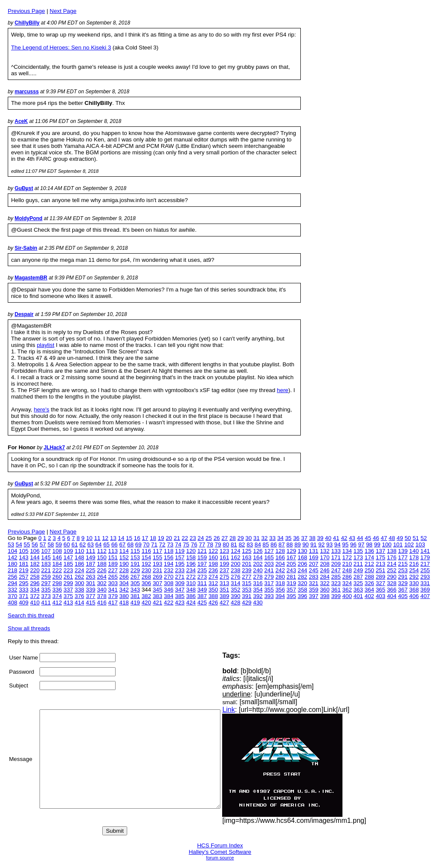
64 (99, 544)
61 (75, 544)
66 (115, 544)
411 (46, 603)
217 (425, 564)
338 (79, 590)
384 (168, 596)
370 (12, 596)
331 (425, 583)
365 (380, 590)
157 (180, 557)
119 (180, 551)
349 (202, 590)
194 (168, 564)
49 (400, 538)
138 (391, 551)
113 (113, 551)
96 (353, 544)
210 (347, 564)
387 (202, 596)
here (283, 390)
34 (280, 538)
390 (235, 596)
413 (68, 603)
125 (247, 551)
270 (168, 577)
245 (314, 570)
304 (124, 583)
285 (336, 577)
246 (325, 570)
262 (79, 577)
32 (264, 538)
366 (391, 590)
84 (258, 544)
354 (258, 590)
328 (391, 583)
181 (24, 564)
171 (336, 557)
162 (235, 557)
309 (180, 583)
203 (269, 564)
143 (24, 557)
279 (269, 577)
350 (213, 590)
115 (135, 551)
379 (113, 596)
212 (370, 564)
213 (380, 564)
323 (336, 583)
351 (224, 590)
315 (247, 583)
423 (180, 603)
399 (336, 596)
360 (325, 590)
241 (269, 570)
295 (24, 583)
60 (67, 544)
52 (424, 538)
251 (380, 570)
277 (247, 577)
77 (202, 544)
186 (79, 564)
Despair (24, 314)
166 (280, 557)
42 (344, 538)
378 (102, 596)
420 (146, 603)
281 (291, 577)
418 (124, 603)
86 (274, 544)
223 (68, 570)
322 (325, 583)
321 (314, 583)
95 (345, 544)
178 (414, 557)
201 (247, 564)
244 (302, 570)
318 (280, 583)
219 (24, 570)
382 (146, 596)
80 (226, 544)
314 (235, 583)
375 (68, 596)
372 (35, 596)
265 (113, 577)
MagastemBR (31, 278)
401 (358, 596)
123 (224, 551)
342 (124, 590)
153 (135, 557)
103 (420, 544)
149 (91, 557)
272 (191, 577)
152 (124, 557)
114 (124, 551)
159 (202, 557)
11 (97, 538)
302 (102, 583)
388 (213, 596)
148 (79, 557)
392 (258, 596)
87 (282, 544)
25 (209, 538)
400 (347, 596)
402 (370, 596)
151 (113, 557)
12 (105, 538)
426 (213, 603)
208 (325, 564)
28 (233, 538)
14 (121, 538)
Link (250, 710)
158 (191, 557)
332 (12, 590)
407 (425, 596)
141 (425, 551)
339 (91, 590)
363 (358, 590)
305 (135, 583)
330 (414, 583)
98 (369, 544)
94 (338, 544)
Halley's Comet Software (220, 852)
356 (280, 590)
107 (46, 551)
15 (129, 538)
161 (224, 557)
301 (91, 583)
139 (403, 551)
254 (414, 570)
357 (291, 590)
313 (224, 583)
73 (170, 544)
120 (191, 551)
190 (124, 564)
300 (79, 583)
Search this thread (31, 615)
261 (68, 577)
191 (135, 564)
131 (314, 551)
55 (27, 544)
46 (376, 538)
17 (145, 538)
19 (161, 538)
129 (291, 551)
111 (91, 551)
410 (35, 603)
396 (302, 596)
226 (102, 570)
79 (218, 544)
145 (46, 557)
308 (168, 583)
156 (168, 557)
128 (280, 551)
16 (137, 538)
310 (191, 583)
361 (336, 590)
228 (124, 570)
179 (425, 557)
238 (235, 570)
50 (408, 538)
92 (322, 544)
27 (225, 538)
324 (347, 583)
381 (135, 596)
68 (130, 544)
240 (258, 570)
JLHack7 (54, 448)
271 (180, 577)
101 (398, 544)
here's (42, 409)
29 (240, 538)
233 (180, 570)
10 (89, 538)
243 (291, 570)
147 (68, 557)
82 (242, 544)
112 (102, 551)
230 (146, 570)
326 (370, 583)
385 (180, 596)
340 (102, 590)
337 (68, 590)
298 (57, 583)
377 (91, 596)
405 (403, 596)
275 (224, 577)
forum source (220, 858)
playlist (46, 345)
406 (414, 596)
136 (370, 551)
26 (217, 538)
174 (370, 557)
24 (201, 538)
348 (191, 590)
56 (35, 544)
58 (51, 544)
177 (403, 557)
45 (368, 538)
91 (313, 544)
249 (358, 570)
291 (403, 577)
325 (358, 583)
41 (336, 538)
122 (213, 551)
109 (68, 551)
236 (213, 570)
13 (113, 538)
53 (11, 544)
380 (124, 596)
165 (269, 557)
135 (358, 551)
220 (35, 570)
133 (336, 551)
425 (202, 603)
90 (306, 544)
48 (392, 538)
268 (146, 577)
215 (403, 564)
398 (325, 596)
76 (194, 544)
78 (210, 544)
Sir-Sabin (26, 248)
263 (91, 577)
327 (380, 583)
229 (135, 570)
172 (347, 557)
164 (258, 557)
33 (273, 538)
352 (235, 590)
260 (57, 577)
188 (102, 564)
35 (289, 538)
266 (124, 577)
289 (380, 577)
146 (57, 557)
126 (258, 551)
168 (302, 557)
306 (146, 583)
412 (57, 603)
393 (269, 596)
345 (157, 590)
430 (258, 603)
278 (258, 577)
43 (352, 538)
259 (46, 577)
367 (403, 590)
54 (19, 544)
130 (302, 551)
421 (157, 603)
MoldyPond (29, 218)
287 (358, 577)
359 (314, 590)
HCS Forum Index (220, 845)
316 (258, 583)
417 (113, 603)
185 (68, 564)
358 (302, 590)
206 (302, 564)
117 (157, 551)
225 (91, 570)
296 (35, 583)
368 (414, 590)
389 (224, 596)
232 (168, 570)
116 (146, 551)
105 (24, 551)
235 (202, 570)
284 (325, 577)
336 (57, 590)
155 (157, 557)
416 (102, 603)
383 (157, 596)
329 (403, 583)
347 (180, 590)
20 (169, 538)
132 (325, 551)
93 (329, 544)
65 (106, 544)
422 (168, 603)
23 (193, 538)
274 (213, 577)
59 (59, 544)
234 (191, 570)
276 (235, 577)
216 (414, 564)
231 (157, 570)
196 (191, 564)
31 (257, 538)
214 (391, 564)
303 (113, 583)
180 (12, 564)
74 (178, 544)
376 (79, 596)
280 (280, 577)
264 (102, 577)
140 (414, 551)
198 (213, 564)
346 (168, 590)
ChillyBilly (27, 23)
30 (249, 538)
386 (191, 596)
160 (213, 557)
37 (304, 538)
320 (302, 583)
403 (380, 596)
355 (269, 590)
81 (234, 544)
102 (409, 544)
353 (247, 590)
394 (280, 596)
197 (202, 564)
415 (91, 603)
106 (35, 551)
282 (302, 577)
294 (12, 583)
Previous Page (26, 11)
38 (312, 538)
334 (35, 590)
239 (247, 570)
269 (157, 577)
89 (298, 544)
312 (213, 583)
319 (291, 583)
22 (185, 538)
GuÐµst (24, 188)
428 (235, 603)
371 (24, 596)
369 (425, 590)
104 (12, 551)
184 (57, 564)
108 (57, 551)
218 (12, 570)
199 (224, 564)
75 (186, 544)
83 (250, 544)
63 (90, 544)
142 (12, 557)
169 (314, 557)
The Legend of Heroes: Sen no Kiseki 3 (61, 48)
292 (414, 577)
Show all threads (29, 628)
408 (12, 603)
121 (202, 551)
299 (68, 583)
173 (358, 557)
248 (347, 570)
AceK (21, 121)
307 (157, 583)
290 (391, 577)
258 (35, 577)
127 (269, 551)
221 (46, 570)
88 (290, 544)
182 (35, 564)
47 (384, 538)
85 (266, 544)
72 (162, 544)
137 (380, 551)
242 (280, 570)
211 (358, 564)
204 (280, 564)
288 (370, 577)
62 (83, 544)
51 (416, 538)
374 (57, 596)
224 (79, 570)
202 (258, 564)
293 (425, 577)
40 (328, 538)
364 (370, 590)
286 (347, 577)
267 (135, 577)
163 (247, 557)
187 (91, 564)
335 (46, 590)
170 (325, 557)
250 (370, 570)
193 (157, 564)
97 (361, 544)
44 (360, 538)
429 (247, 603)
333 (24, 590)
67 (122, 544)
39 (320, 538)
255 (425, 570)
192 (146, 564)
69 (139, 544)
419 (135, 603)
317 (269, 583)
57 (43, 544)
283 (314, 577)
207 (314, 564)
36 (296, 538)
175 (380, 557)
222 (57, 570)
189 (113, 564)
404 (391, 596)
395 (291, 596)
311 (202, 583)
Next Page (63, 11)
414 (79, 603)
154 (146, 557)
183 (46, 564)
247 (336, 570)
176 (391, 557)
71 (154, 544)
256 (12, 577)
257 (24, 577)
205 (291, 564)
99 (377, 544)
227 (113, 570)
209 (336, 564)
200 (235, 564)
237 (224, 570)
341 (113, 590)
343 (135, 590)
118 (168, 551)
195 (180, 564)
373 (46, 596)
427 (224, 603)
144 (35, 557)
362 (347, 590)
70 (146, 544)
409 (24, 603)
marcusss (27, 92)
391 (247, 596)
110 (79, 551)
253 (403, 570)
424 (191, 603)
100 (387, 544)
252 (391, 570)
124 (235, 551)
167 (291, 557)
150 (102, 557)
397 (314, 596)
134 (347, 551)
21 (177, 538)
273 (202, 577)
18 (153, 538)
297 (46, 583)
